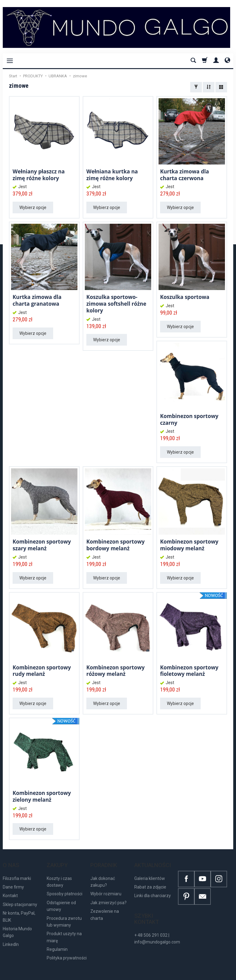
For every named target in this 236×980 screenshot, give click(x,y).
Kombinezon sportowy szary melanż (42, 542)
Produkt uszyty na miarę (64, 926)
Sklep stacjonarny (20, 893)
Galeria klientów (150, 867)
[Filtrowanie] (196, 87)
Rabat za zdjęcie (150, 876)
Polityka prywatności (67, 947)
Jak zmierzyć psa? (108, 891)
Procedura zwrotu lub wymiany (64, 910)
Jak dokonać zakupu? (103, 870)
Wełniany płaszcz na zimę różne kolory (39, 174)
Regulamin (57, 938)
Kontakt (10, 885)
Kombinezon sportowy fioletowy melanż (189, 667)
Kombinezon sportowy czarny (189, 417)
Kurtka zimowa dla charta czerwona (185, 174)
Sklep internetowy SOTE (215, 974)
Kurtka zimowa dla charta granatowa (37, 299)
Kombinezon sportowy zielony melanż (42, 792)
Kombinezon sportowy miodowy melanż (189, 542)
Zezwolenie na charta (105, 904)
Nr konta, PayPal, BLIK (19, 905)
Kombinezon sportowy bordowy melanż (116, 542)
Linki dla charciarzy (153, 885)
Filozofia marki (17, 867)
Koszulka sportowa (185, 296)
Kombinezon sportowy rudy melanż (42, 667)
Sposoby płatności (65, 883)
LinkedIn (11, 933)
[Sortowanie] (209, 87)
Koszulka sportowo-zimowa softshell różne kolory (116, 302)
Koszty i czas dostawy (59, 870)
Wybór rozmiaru (106, 883)
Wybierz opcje (33, 207)
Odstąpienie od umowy (61, 895)
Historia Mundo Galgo (17, 921)
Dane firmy (13, 876)
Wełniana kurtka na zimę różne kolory (112, 174)
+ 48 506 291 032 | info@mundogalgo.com (157, 921)
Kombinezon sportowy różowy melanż (116, 667)
